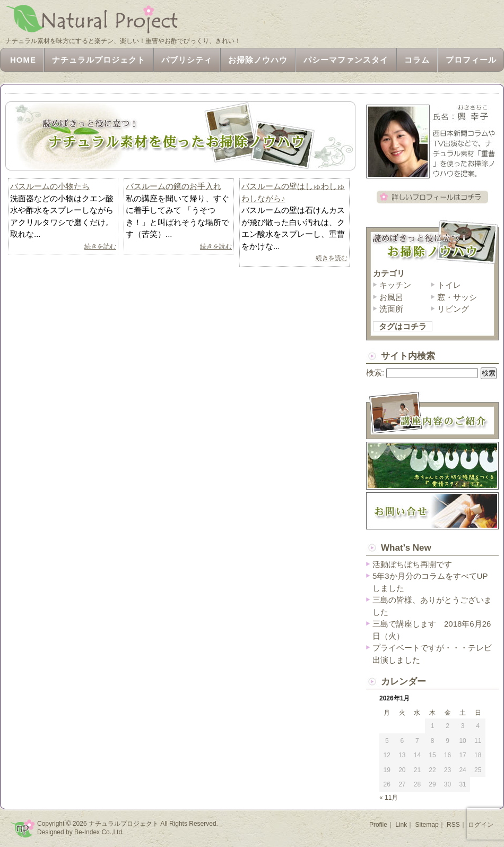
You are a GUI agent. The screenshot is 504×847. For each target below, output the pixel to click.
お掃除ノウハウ (258, 60)
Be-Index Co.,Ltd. (99, 832)
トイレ (449, 285)
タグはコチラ (403, 326)
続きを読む (100, 246)
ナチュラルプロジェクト (99, 60)
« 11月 (389, 798)
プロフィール (471, 60)
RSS (453, 825)
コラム (417, 60)
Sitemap (427, 825)
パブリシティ (187, 60)
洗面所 (391, 309)
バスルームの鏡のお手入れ (173, 186)
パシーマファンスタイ (346, 60)
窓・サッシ (457, 297)
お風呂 (391, 297)
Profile (378, 825)
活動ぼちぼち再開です (412, 564)
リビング (453, 309)
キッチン (395, 285)
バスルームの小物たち (50, 186)
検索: (375, 373)
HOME (23, 60)
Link (401, 825)
